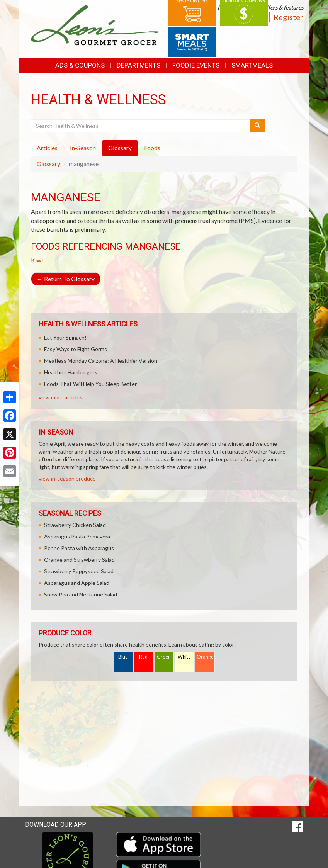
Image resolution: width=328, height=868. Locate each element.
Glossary (48, 164)
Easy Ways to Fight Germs (76, 349)
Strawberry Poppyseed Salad (79, 571)
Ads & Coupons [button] (80, 65)
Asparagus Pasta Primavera (77, 536)
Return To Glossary (66, 279)
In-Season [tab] (83, 148)
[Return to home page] (95, 25)
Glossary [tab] (120, 148)
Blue (123, 657)
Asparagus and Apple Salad (77, 583)
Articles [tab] (47, 148)
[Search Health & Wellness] (141, 126)
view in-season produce (67, 478)
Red (143, 657)
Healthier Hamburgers (71, 372)
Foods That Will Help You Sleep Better (90, 384)
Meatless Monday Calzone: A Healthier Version (101, 361)
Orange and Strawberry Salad (79, 560)
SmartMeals (252, 65)
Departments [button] (139, 65)
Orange (205, 657)
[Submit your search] (257, 126)
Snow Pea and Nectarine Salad (81, 594)
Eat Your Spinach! (65, 337)
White (184, 657)
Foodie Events (196, 65)
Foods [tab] (152, 148)
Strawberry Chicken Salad (75, 525)
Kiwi (37, 260)
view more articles (60, 397)
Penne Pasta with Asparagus (79, 548)
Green (164, 657)
